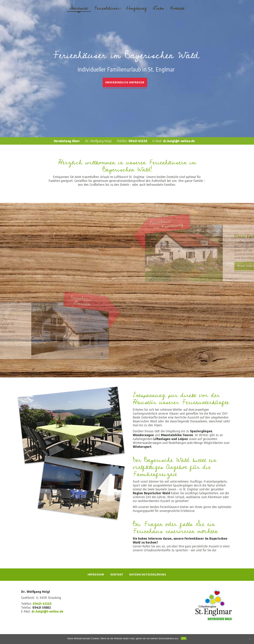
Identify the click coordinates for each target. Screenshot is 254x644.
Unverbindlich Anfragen (125, 82)
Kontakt (177, 8)
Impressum (96, 575)
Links (158, 8)
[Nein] (250, 639)
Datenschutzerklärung (148, 575)
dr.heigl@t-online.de (179, 141)
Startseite (79, 8)
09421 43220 (138, 141)
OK (184, 638)
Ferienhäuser (107, 8)
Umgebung (136, 8)
